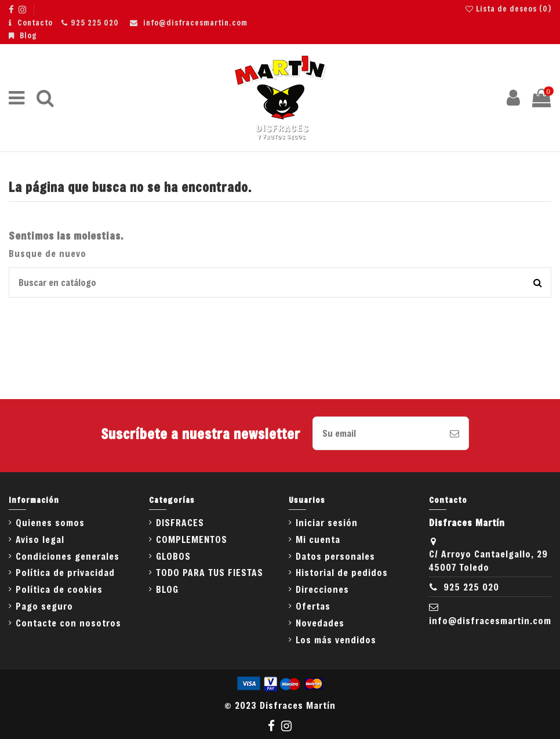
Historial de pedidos (342, 572)
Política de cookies (59, 589)
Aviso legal (40, 539)
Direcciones (322, 589)
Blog (28, 35)
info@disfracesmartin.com (195, 23)
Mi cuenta (318, 539)
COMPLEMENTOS (192, 539)
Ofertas (313, 606)
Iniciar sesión (327, 522)
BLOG (167, 589)
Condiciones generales (68, 556)
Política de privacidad (65, 572)
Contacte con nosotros (68, 623)
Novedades (320, 623)
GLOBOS (173, 556)
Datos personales (335, 556)
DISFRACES (180, 522)
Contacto (35, 23)
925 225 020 (95, 23)
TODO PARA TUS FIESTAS (210, 572)
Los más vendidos (336, 640)
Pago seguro (44, 606)
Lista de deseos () (508, 9)
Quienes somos (50, 522)
